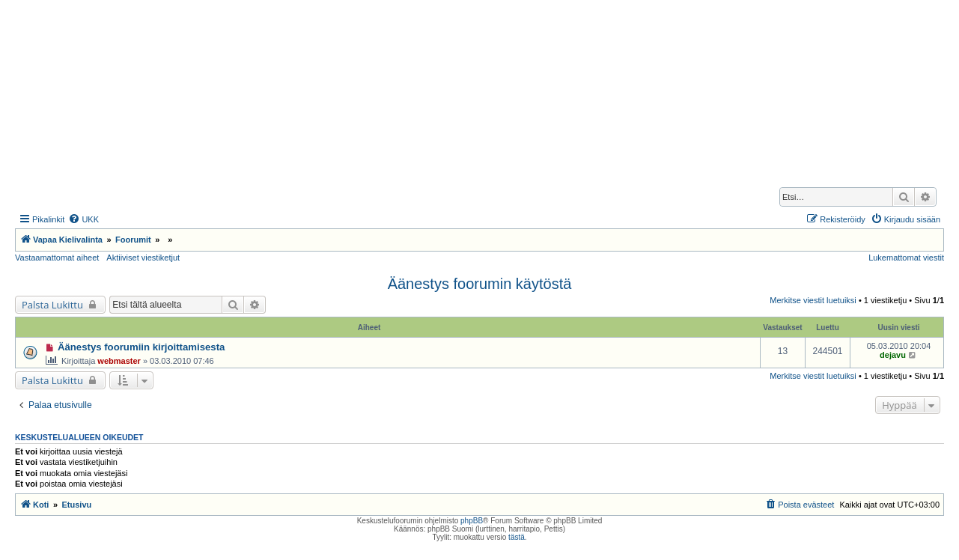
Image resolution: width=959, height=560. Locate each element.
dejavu (893, 355)
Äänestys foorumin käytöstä (480, 284)
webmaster (119, 361)
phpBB (472, 521)
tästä (517, 537)
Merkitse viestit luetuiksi (813, 300)
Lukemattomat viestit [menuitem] (906, 258)
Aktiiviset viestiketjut (143, 258)
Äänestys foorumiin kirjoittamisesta (141, 347)
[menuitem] (83, 219)
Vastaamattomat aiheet (57, 258)
